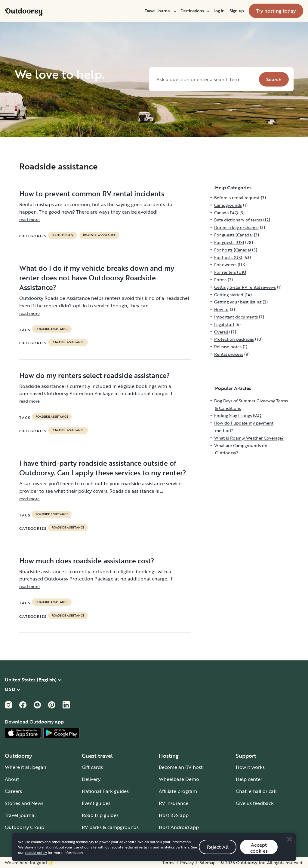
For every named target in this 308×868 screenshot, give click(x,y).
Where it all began (26, 767)
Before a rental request (237, 198)
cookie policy (36, 860)
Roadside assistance (99, 235)
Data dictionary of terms (238, 220)
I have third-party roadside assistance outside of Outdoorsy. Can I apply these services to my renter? (103, 468)
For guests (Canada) (233, 235)
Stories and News (24, 803)
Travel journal (20, 815)
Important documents (236, 317)
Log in (219, 11)
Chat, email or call (256, 791)
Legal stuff (224, 324)
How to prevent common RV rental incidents (92, 193)
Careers (13, 791)
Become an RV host (181, 767)
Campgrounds (228, 205)
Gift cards (92, 767)
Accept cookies (259, 855)
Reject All (218, 854)
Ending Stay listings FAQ (238, 415)
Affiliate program (178, 791)
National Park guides (105, 791)
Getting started (229, 295)
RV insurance (174, 803)
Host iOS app (174, 815)
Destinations (195, 11)
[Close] (289, 846)
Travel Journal (160, 11)
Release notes (228, 347)
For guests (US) (229, 242)
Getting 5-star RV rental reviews (245, 287)
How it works (250, 767)
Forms (220, 280)
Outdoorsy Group (25, 827)
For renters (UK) (230, 272)
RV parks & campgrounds (110, 827)
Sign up (237, 11)
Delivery (91, 779)
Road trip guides (100, 815)
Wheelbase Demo (179, 779)
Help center (249, 779)
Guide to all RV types (105, 839)
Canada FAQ (226, 213)
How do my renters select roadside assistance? (95, 375)
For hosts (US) (63, 235)
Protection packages (234, 339)
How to (221, 309)
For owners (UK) (230, 265)
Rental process (229, 354)
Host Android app (179, 827)
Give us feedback (255, 803)
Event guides (96, 803)
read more (29, 219)
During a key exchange (236, 227)
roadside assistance (52, 329)
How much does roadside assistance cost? (87, 561)
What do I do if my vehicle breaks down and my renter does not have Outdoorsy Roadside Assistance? (97, 278)
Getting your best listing (238, 302)
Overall (221, 332)
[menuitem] (160, 11)
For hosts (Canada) (233, 250)
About (12, 779)
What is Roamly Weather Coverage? (249, 438)
